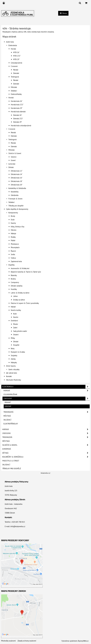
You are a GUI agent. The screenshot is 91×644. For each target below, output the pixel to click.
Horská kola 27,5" (17, 105)
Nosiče (16, 317)
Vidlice (13, 258)
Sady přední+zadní (20, 331)
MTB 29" (16, 59)
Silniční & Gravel (15, 153)
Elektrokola (13, 45)
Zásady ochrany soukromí (27, 641)
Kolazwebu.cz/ (46, 473)
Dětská (11, 167)
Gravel (13, 160)
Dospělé (16, 345)
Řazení (13, 251)
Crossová (14, 66)
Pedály (13, 237)
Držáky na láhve (19, 300)
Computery (15, 282)
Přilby (13, 338)
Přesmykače (15, 247)
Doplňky (11, 265)
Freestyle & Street (15, 199)
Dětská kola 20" (17, 185)
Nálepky (14, 362)
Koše (15, 314)
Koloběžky (15, 192)
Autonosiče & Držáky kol (20, 268)
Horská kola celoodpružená (21, 126)
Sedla (13, 254)
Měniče (14, 230)
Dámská (14, 136)
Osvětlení (14, 321)
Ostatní (16, 335)
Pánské (16, 70)
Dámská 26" (18, 115)
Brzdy (13, 216)
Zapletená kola (16, 261)
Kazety (13, 223)
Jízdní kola (10, 42)
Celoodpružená (16, 63)
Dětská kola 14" (17, 174)
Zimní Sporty (11, 366)
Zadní (15, 328)
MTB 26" (16, 52)
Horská (13, 49)
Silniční (14, 157)
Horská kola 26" (17, 101)
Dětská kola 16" (17, 178)
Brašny (13, 279)
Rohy (13, 349)
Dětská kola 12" (17, 171)
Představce (15, 244)
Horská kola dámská (18, 112)
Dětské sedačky (17, 286)
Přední (16, 324)
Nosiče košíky (16, 310)
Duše (13, 220)
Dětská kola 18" (17, 181)
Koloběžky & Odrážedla (17, 188)
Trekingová (15, 77)
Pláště (13, 240)
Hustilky (14, 289)
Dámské (16, 73)
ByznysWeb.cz (83, 641)
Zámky (13, 359)
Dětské (16, 342)
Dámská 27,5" (18, 119)
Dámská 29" (18, 122)
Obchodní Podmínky (14, 380)
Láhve (15, 296)
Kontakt (9, 376)
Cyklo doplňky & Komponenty (17, 209)
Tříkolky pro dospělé (16, 206)
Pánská (13, 133)
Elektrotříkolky (16, 94)
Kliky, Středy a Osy (18, 227)
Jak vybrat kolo (11, 373)
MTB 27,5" (17, 56)
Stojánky (14, 355)
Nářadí (13, 307)
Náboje (13, 233)
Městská (14, 87)
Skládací (14, 91)
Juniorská (12, 164)
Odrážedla (15, 195)
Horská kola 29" (17, 108)
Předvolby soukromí (8, 641)
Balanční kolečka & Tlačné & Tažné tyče (26, 272)
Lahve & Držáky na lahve (20, 293)
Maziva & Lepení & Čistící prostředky (25, 303)
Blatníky (14, 275)
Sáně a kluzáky (14, 369)
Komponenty (13, 213)
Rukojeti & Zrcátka (18, 352)
